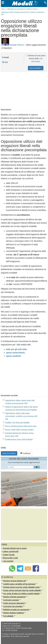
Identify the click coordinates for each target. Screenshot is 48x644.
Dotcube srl (16, 624)
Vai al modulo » (36, 68)
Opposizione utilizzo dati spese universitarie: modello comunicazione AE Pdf (21, 416)
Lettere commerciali (11, 551)
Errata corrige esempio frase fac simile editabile (22, 590)
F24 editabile (8, 616)
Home (3, 9)
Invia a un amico (9, 453)
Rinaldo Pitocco (17, 45)
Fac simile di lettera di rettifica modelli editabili (21, 594)
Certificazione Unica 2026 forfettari (19, 440)
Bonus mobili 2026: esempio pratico (19, 430)
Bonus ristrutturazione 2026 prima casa (21, 426)
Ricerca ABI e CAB (10, 558)
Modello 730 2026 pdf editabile (17, 423)
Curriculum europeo (11, 600)
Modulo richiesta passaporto (14, 597)
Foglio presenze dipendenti (14, 603)
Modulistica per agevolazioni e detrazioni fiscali (22, 9)
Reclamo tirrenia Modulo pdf (14, 581)
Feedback (25, 453)
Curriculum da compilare (13, 606)
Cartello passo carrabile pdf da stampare (19, 584)
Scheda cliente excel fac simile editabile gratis (21, 587)
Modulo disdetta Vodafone (14, 613)
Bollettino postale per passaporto (16, 610)
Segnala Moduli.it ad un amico (15, 548)
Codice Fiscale (9, 555)
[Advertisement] (24, 90)
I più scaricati (8, 561)
